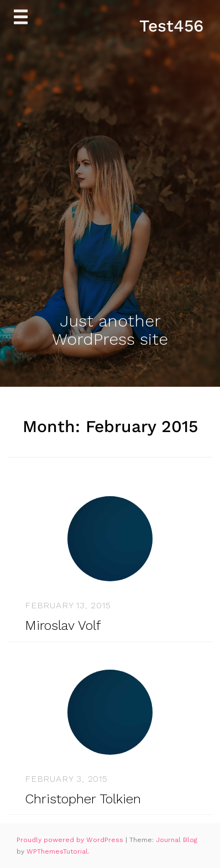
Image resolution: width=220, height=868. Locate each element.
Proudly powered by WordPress (71, 840)
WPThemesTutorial (57, 851)
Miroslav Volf (63, 625)
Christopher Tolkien (83, 799)
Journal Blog (177, 840)
